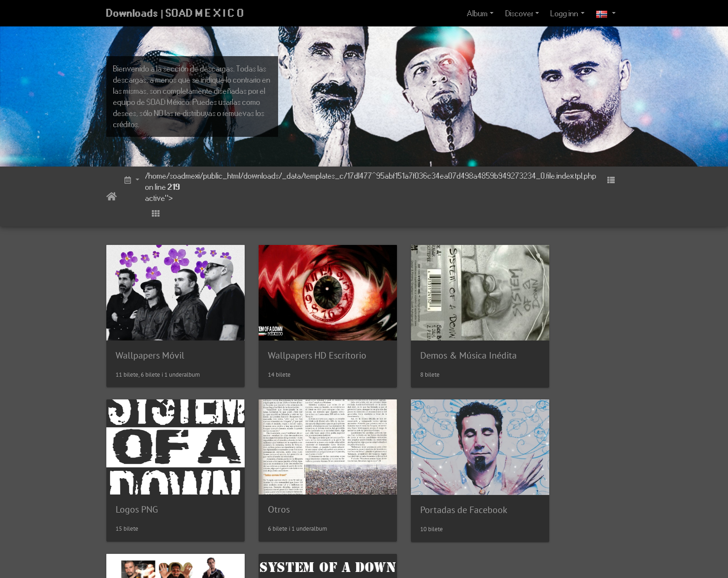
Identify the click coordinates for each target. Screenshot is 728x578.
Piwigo (380, 559)
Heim (112, 197)
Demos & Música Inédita (429, 341)
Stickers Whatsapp (417, 503)
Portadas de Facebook (292, 482)
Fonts (523, 427)
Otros (127, 482)
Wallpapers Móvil (150, 341)
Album (478, 13)
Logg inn (565, 13)
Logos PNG (534, 341)
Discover (520, 13)
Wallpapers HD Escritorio (297, 342)
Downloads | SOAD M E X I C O (175, 13)
